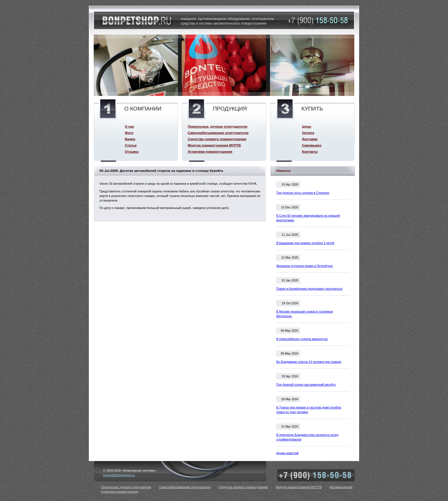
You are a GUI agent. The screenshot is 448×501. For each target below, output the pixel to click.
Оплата (308, 133)
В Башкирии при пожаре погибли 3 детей (305, 243)
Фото (129, 133)
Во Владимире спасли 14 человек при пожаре (309, 362)
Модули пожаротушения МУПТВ (214, 145)
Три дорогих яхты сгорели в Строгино (303, 193)
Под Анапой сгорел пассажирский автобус (306, 385)
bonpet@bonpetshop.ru (119, 475)
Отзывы (132, 151)
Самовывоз (312, 145)
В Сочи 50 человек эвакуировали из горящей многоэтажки (308, 218)
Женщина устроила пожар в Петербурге (305, 266)
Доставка (310, 139)
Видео (130, 139)
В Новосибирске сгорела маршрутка (302, 339)
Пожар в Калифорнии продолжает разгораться (309, 289)
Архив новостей (287, 453)
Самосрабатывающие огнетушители (218, 133)
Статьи (131, 145)
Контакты (310, 151)
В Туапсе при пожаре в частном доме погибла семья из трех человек (309, 410)
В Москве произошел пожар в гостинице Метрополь (305, 314)
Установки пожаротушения (210, 151)
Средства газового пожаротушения (217, 139)
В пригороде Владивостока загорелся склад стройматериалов (307, 437)
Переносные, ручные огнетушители (217, 126)
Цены (307, 126)
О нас (129, 126)
